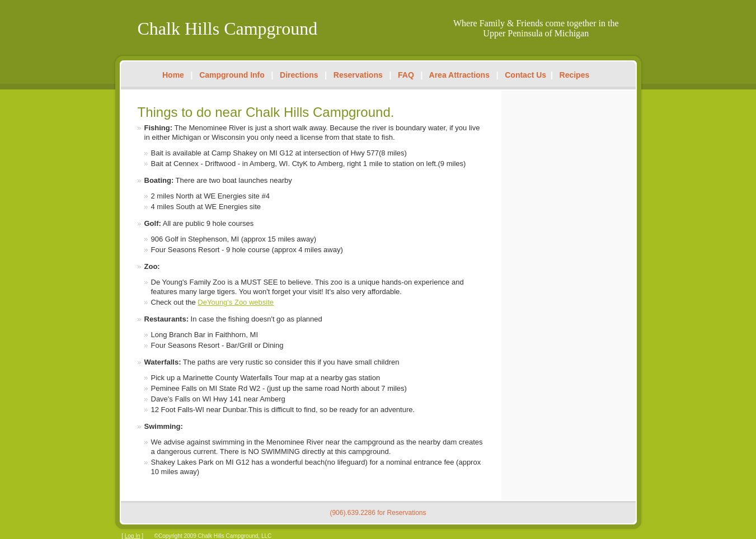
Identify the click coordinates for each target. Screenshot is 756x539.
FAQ (406, 75)
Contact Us (525, 75)
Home (173, 75)
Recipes (575, 75)
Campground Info (232, 75)
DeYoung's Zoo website (236, 302)
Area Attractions (459, 75)
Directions (299, 75)
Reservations (358, 75)
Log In (133, 536)
